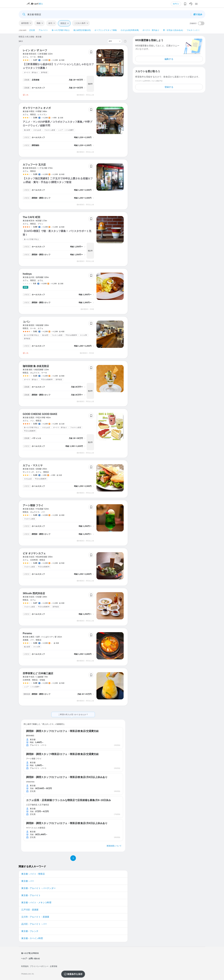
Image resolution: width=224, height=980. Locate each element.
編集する (169, 59)
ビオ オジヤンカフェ (34, 553)
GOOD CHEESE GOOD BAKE (40, 414)
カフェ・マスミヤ (33, 465)
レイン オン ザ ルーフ (35, 50)
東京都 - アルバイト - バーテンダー (38, 888)
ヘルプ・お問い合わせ (30, 959)
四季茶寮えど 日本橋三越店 (38, 673)
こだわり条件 (80, 23)
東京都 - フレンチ (30, 931)
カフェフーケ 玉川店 (34, 165)
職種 (39, 23)
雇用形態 (25, 23)
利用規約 (25, 966)
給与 (50, 23)
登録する (169, 87)
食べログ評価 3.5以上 (61, 30)
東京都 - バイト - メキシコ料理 (36, 902)
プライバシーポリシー (39, 966)
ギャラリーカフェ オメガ (37, 108)
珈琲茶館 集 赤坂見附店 (36, 366)
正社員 (32, 30)
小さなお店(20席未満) (130, 30)
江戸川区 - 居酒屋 (30, 910)
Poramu (27, 633)
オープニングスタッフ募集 (106, 30)
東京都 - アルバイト (31, 895)
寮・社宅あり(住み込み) (173, 30)
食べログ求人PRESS (30, 953)
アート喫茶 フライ (33, 505)
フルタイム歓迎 (193, 30)
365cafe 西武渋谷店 (34, 593)
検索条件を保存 (75, 974)
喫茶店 (63, 23)
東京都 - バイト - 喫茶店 (33, 874)
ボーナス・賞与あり (151, 30)
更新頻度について (114, 846)
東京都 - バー (28, 881)
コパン (26, 322)
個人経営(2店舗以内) (82, 30)
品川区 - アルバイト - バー (34, 924)
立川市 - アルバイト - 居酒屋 (35, 917)
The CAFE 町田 (31, 217)
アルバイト (43, 30)
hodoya (27, 274)
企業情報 (54, 966)
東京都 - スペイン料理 (32, 938)
